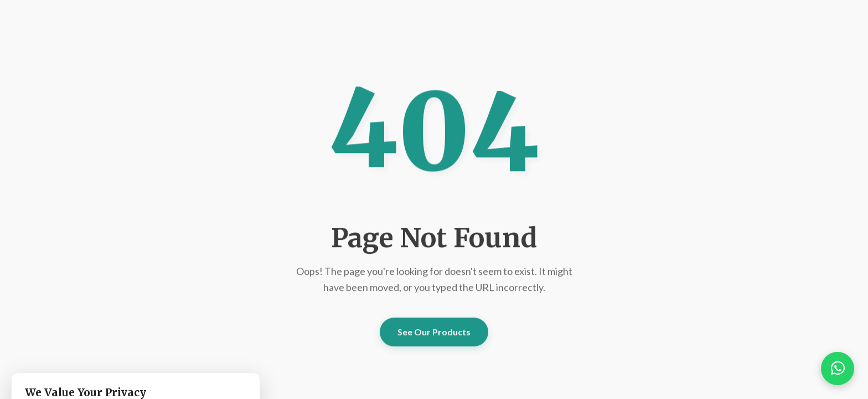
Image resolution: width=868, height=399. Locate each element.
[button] (838, 369)
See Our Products (434, 332)
